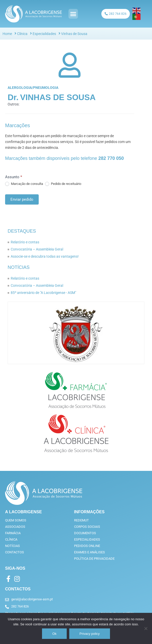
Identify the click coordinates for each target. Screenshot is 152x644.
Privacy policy (89, 634)
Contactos (15, 552)
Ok (54, 634)
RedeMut (81, 520)
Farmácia (13, 533)
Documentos (85, 533)
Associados (15, 527)
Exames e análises (89, 552)
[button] (73, 14)
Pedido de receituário (63, 184)
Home (7, 34)
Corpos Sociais (87, 527)
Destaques (22, 231)
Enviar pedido (22, 199)
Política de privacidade (94, 559)
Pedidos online (87, 546)
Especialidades (44, 34)
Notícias (19, 267)
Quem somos (16, 520)
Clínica (22, 34)
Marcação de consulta (24, 184)
